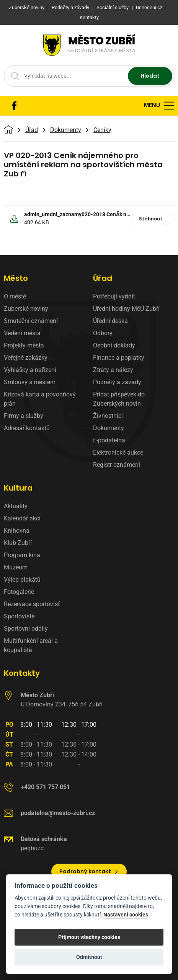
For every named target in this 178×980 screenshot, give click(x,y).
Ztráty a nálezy (113, 370)
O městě (15, 296)
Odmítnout (89, 957)
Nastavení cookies (126, 915)
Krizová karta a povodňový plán (40, 399)
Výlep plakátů (22, 580)
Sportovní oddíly (26, 629)
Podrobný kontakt (89, 871)
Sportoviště (19, 616)
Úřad (32, 130)
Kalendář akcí (22, 518)
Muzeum (16, 567)
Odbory (103, 333)
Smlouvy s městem (30, 382)
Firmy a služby (24, 416)
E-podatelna (109, 440)
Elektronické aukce (118, 452)
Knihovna (17, 531)
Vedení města (22, 333)
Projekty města (24, 345)
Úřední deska (110, 321)
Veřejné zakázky (26, 358)
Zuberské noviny (26, 309)
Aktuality (16, 506)
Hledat (150, 76)
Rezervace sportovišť (32, 604)
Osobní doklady (114, 345)
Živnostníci (108, 416)
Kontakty (22, 673)
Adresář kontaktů (27, 428)
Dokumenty (66, 130)
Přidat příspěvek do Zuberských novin (119, 399)
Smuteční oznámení (31, 321)
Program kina (22, 555)
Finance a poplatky (119, 358)
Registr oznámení (117, 465)
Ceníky (102, 130)
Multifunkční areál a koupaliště (31, 645)
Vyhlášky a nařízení (30, 370)
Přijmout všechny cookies (89, 937)
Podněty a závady (117, 382)
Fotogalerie (19, 592)
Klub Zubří (18, 543)
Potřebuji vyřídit (114, 296)
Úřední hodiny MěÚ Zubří (126, 309)
